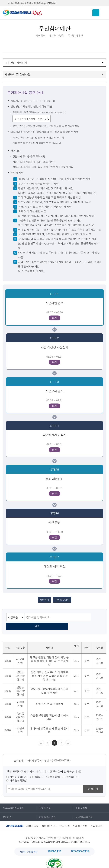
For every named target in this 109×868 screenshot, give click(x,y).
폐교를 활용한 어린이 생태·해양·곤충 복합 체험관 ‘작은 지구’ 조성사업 (49, 654)
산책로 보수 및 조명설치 (49, 697)
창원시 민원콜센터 (29, 845)
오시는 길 (65, 819)
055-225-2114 (80, 845)
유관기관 (6, 810)
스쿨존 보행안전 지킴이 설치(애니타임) (49, 710)
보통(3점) (55, 770)
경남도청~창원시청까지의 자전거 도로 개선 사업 (49, 684)
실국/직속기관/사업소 (12, 801)
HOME (29, 36)
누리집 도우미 (80, 819)
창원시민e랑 (57, 36)
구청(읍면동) (44, 801)
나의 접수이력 (63, 601)
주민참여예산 (75, 36)
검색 (97, 618)
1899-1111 (54, 845)
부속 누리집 (80, 801)
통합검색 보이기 (96, 13)
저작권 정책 (33, 819)
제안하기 (44, 601)
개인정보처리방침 (15, 820)
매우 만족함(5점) (18, 770)
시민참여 (41, 36)
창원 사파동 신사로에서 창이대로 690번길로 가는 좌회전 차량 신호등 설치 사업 (49, 669)
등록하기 (93, 782)
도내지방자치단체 (83, 810)
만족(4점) (39, 770)
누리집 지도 (97, 819)
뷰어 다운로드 (49, 819)
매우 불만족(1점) (18, 774)
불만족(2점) (72, 770)
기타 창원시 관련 (46, 810)
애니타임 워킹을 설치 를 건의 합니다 (49, 724)
